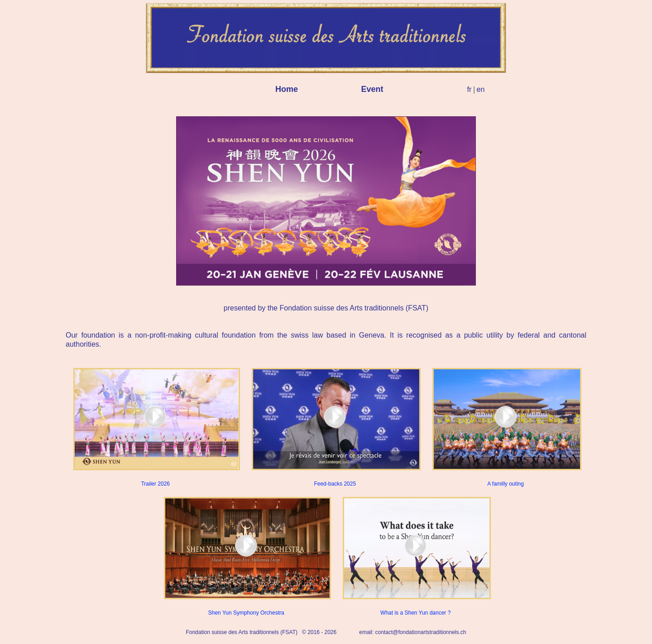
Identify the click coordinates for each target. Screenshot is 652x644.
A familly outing (506, 427)
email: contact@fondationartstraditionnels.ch (412, 632)
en (481, 89)
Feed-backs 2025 (335, 427)
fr (470, 89)
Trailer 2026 (155, 427)
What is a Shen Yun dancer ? (415, 556)
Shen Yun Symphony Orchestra (246, 556)
